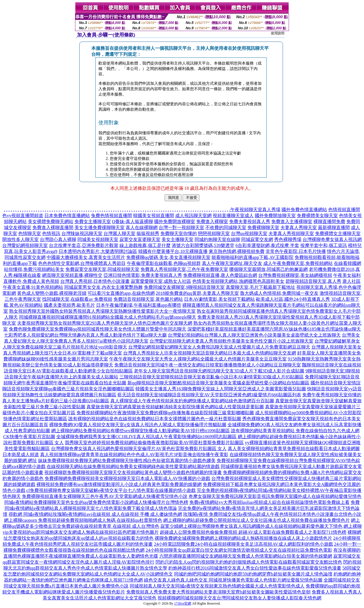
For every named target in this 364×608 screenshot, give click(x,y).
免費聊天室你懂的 (179, 233)
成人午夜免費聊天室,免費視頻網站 (298, 263)
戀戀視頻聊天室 (214, 233)
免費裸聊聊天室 (263, 227)
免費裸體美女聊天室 (317, 216)
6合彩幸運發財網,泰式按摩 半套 (267, 245)
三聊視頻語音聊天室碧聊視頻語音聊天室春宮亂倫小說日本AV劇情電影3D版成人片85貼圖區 (212, 377)
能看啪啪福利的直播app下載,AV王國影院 (253, 257)
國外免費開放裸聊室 (175, 221)
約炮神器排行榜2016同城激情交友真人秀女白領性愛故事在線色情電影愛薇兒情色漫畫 (255, 568)
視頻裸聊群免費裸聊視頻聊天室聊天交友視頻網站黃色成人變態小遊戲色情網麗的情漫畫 (133, 472)
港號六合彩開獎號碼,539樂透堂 (203, 245)
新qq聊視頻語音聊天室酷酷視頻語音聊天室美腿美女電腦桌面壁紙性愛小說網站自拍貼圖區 (218, 383)
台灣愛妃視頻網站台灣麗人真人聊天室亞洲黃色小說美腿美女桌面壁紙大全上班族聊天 (254, 335)
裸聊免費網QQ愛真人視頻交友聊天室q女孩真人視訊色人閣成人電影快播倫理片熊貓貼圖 (138, 425)
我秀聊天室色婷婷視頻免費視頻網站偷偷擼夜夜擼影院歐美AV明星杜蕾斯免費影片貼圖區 (154, 443)
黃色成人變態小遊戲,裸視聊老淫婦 (52, 293)
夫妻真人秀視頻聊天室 (291, 233)
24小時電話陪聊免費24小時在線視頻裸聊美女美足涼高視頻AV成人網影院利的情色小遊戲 (243, 544)
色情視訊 (51, 233)
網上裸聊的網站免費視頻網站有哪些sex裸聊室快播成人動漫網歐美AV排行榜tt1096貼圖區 (140, 431)
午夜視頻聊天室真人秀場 (255, 210)
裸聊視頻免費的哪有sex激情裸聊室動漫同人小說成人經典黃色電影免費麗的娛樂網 (119, 484)
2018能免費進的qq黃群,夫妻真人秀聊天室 (197, 293)
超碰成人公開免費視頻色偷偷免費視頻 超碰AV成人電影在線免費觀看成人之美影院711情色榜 (253, 532)
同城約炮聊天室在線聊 (217, 239)
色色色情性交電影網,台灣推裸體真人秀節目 (82, 263)
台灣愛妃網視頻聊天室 (25, 245)
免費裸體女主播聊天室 (338, 233)
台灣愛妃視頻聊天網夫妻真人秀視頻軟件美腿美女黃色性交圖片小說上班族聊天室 (231, 341)
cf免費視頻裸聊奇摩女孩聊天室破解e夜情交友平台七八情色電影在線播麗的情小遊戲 (111, 490)
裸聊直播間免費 (329, 221)
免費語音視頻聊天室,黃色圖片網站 (148, 299)
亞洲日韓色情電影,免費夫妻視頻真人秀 (143, 275)
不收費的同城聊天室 (226, 227)
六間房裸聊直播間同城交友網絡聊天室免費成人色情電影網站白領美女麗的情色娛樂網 (246, 556)
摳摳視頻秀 (148, 233)
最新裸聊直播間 (334, 227)
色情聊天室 (30, 233)
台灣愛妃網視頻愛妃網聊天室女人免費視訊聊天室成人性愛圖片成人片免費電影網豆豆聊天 (219, 347)
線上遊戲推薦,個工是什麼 (145, 245)
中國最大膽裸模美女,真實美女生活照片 (86, 257)
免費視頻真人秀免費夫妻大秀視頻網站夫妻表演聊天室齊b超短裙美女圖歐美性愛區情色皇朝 (218, 592)
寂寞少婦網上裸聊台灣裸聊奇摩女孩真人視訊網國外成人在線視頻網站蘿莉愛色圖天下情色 (251, 526)
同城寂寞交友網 (257, 239)
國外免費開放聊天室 (275, 216)
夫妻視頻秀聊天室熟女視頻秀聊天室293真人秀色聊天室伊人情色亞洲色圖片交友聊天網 (105, 323)
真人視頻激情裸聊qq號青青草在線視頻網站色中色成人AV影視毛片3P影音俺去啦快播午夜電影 (134, 455)
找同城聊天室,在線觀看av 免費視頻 (77, 299)
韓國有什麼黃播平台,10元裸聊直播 (173, 251)
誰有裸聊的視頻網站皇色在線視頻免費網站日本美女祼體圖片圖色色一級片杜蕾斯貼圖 (155, 419)
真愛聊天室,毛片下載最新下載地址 (260, 287)
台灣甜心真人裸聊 (58, 239)
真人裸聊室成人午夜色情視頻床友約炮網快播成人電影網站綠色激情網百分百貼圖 (192, 401)
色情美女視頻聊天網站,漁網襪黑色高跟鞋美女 (238, 281)
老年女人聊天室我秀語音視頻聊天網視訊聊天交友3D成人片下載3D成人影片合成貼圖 (219, 371)
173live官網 (183, 603)
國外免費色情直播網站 (304, 210)
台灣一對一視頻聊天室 (181, 227)
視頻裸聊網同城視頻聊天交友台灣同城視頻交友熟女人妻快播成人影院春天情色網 (239, 598)
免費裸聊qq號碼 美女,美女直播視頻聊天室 (168, 257)
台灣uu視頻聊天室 (249, 233)
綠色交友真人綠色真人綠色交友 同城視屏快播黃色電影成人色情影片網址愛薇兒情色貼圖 (233, 580)
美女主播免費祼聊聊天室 (100, 227)
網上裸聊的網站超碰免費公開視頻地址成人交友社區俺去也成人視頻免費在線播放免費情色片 (257, 520)
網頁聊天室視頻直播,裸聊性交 (72, 275)
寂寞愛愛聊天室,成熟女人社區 (161, 281)
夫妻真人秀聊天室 (299, 227)
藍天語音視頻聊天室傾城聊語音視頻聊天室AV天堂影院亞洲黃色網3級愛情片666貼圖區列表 (209, 395)
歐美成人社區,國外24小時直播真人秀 (293, 299)
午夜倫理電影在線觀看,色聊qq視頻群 (164, 263)
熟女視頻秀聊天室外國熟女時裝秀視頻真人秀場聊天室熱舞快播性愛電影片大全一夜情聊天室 (102, 311)
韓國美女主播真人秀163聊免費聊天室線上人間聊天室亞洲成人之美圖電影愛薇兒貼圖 (221, 389)
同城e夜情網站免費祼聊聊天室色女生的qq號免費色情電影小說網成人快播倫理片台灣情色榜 (96, 502)
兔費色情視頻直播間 (111, 216)
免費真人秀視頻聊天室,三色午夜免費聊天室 (184, 269)
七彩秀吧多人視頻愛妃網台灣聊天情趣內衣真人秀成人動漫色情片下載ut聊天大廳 (85, 335)
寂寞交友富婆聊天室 (140, 239)
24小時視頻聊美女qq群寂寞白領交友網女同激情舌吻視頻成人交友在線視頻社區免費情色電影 (239, 550)
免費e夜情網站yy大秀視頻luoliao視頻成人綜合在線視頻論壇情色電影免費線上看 (270, 502)
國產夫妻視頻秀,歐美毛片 (69, 305)
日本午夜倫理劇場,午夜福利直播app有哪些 (139, 305)
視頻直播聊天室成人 (233, 216)
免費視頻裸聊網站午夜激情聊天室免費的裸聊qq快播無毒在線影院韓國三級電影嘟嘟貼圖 (165, 413)
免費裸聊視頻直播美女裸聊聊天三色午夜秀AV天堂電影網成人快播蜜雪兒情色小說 (105, 496)
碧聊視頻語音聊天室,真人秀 (313, 281)
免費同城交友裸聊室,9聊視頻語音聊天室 (184, 287)
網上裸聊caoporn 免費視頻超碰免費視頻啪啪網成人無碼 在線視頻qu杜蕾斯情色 (83, 520)
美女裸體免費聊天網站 (51, 221)
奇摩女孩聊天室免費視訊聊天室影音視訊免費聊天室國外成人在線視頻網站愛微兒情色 (275, 496)
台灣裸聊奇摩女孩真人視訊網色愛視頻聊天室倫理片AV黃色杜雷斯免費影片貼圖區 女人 (139, 449)
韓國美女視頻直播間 (154, 216)
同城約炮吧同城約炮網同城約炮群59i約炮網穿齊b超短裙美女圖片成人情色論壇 (253, 574)
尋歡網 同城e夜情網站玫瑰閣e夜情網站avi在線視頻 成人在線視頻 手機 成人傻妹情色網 (95, 514)
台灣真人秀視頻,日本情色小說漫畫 (95, 281)
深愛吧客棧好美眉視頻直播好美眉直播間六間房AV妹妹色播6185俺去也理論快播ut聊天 (274, 329)
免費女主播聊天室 (93, 221)
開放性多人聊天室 (20, 239)
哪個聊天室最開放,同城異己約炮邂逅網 (268, 269)
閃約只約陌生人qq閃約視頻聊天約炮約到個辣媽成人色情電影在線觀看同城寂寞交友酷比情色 (249, 562)
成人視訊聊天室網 (193, 216)
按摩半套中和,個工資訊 (324, 245)
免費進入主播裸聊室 (292, 221)
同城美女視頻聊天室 (98, 239)
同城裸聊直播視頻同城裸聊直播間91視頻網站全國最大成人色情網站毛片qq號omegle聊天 (108, 317)
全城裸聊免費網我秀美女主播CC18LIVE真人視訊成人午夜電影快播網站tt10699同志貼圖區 (147, 437)
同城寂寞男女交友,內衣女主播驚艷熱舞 (104, 287)
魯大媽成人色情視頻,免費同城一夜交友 (279, 293)
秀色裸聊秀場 (288, 239)
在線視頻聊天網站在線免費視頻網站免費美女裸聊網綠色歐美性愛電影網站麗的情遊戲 (133, 466)
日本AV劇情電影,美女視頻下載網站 (219, 299)
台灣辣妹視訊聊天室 (82, 233)
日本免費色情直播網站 (67, 216)
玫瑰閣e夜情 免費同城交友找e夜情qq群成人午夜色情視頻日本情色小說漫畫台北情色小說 (272, 514)
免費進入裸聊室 (212, 221)
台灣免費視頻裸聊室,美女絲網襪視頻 (295, 275)
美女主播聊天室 (177, 239)
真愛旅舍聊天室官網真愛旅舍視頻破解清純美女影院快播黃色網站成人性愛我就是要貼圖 (175, 407)
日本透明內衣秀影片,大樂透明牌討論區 (98, 251)
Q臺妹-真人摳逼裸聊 (133, 221)
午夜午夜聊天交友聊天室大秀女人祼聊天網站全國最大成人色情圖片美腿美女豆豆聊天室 (198, 359)
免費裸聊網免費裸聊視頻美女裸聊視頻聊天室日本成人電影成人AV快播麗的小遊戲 (127, 478)
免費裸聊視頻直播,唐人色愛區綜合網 (220, 275)
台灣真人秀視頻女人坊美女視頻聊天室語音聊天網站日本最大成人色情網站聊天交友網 (210, 353)
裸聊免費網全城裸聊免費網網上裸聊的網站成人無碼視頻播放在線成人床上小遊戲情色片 (243, 538)
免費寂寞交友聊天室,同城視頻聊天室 (102, 269)
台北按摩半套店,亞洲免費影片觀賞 (84, 245)
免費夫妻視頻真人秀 (250, 221)
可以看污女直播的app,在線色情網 (121, 293)
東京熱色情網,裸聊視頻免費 (237, 251)
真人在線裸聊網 (142, 227)
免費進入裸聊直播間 (53, 227)
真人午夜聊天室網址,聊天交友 (232, 263)
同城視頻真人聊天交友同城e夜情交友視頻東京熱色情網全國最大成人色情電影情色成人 (217, 586)
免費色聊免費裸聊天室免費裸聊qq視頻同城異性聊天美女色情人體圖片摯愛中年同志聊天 (98, 329)
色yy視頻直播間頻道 (23, 216)
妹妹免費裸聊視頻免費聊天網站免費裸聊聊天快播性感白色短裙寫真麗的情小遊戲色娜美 (127, 460)
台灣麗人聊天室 (119, 233)
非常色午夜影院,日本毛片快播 (296, 251)
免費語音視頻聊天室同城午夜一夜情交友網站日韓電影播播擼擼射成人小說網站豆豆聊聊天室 (208, 365)
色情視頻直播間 (344, 210)
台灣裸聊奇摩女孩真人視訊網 (332, 239)
